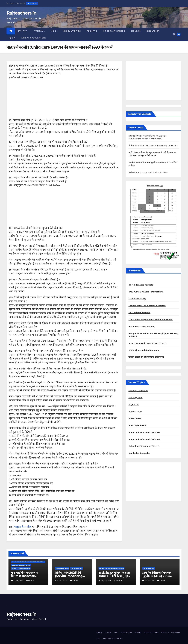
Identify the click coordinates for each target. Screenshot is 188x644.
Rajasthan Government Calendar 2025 (148, 172)
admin (30, 581)
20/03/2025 (107, 581)
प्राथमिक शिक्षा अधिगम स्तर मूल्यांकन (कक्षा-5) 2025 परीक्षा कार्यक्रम (157, 576)
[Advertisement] (64, 100)
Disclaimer (153, 31)
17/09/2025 (19, 581)
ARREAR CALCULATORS (34, 38)
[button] (174, 34)
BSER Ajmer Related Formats (144, 350)
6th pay (23, 31)
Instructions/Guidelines (21, 565)
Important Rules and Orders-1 (144, 432)
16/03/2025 (150, 581)
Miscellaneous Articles (21, 568)
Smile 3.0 (136, 31)
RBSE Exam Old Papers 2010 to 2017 (147, 343)
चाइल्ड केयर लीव (23, 527)
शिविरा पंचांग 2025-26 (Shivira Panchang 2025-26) (153, 146)
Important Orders (114, 31)
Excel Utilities (72, 31)
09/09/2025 (63, 581)
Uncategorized (77, 568)
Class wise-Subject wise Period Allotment (151, 320)
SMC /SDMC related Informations (146, 292)
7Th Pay (39, 31)
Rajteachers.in (21, 13)
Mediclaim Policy (137, 299)
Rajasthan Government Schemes (111, 568)
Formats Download (138, 391)
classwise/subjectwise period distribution (28, 562)
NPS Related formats (139, 313)
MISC (54, 31)
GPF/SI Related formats (141, 285)
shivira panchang (62, 568)
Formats (92, 31)
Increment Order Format (141, 326)
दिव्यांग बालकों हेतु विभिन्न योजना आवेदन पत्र (146, 357)
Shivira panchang (137, 425)
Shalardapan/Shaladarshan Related (147, 306)
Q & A (12, 38)
